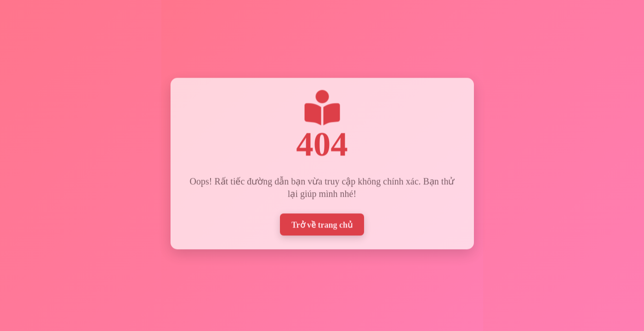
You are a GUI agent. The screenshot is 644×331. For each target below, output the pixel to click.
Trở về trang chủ (322, 223)
